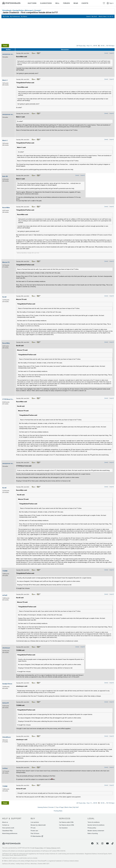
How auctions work (8, 828)
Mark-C (5, 80)
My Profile (6, 16)
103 (107, 46)
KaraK (4, 297)
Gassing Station (18, 10)
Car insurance (63, 828)
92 (102, 46)
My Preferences (15, 16)
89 (94, 46)
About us (5, 822)
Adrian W (6, 703)
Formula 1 (38, 10)
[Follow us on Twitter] (97, 843)
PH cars (33, 828)
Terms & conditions (94, 822)
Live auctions (35, 822)
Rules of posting (93, 833)
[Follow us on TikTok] (113, 843)
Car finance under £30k (66, 822)
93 (104, 46)
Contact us (6, 825)
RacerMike (6, 208)
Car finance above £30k (67, 825)
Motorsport (29, 10)
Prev (88, 46)
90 (96, 46)
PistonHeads (7, 10)
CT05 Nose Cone (8, 399)
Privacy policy (92, 828)
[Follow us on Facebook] (92, 843)
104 (110, 46)
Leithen (5, 768)
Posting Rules (58, 811)
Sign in (110, 3)
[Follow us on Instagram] (102, 843)
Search (88, 16)
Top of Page (59, 807)
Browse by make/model (38, 825)
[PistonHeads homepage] (11, 3)
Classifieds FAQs (7, 831)
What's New (102, 16)
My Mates (24, 16)
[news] (106, 53)
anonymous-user (8, 54)
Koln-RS (5, 176)
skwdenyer (6, 648)
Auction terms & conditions (96, 825)
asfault (5, 595)
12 (109, 16)
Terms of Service (51, 848)
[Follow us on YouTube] (107, 843)
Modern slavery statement (96, 831)
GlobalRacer (7, 737)
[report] (112, 53)
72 (112, 16)
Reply (5, 46)
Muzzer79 (6, 262)
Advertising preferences (10, 833)
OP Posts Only (81, 46)
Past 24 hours (35, 833)
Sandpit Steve (7, 684)
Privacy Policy (39, 848)
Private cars (34, 831)
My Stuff (94, 16)
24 (110, 16)
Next (113, 46)
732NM (5, 571)
